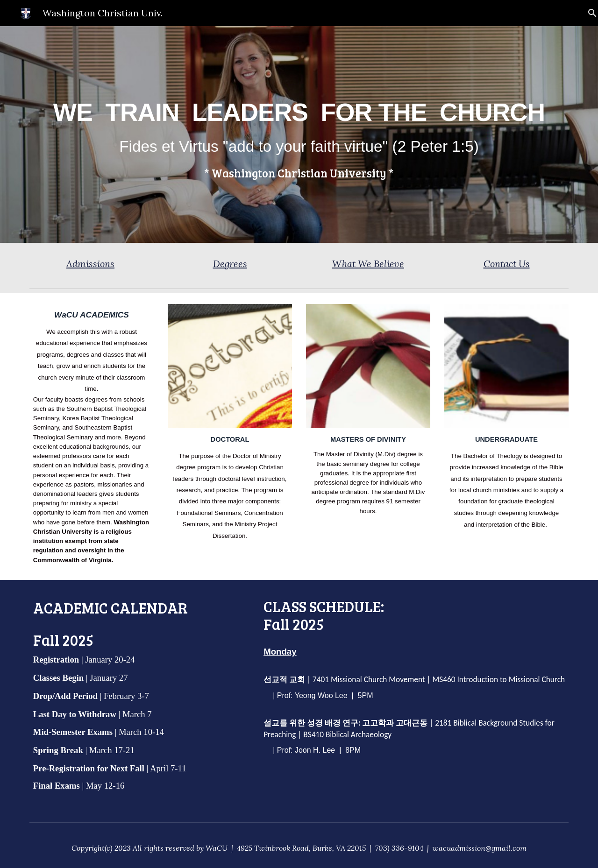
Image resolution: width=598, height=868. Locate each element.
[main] (299, 134)
